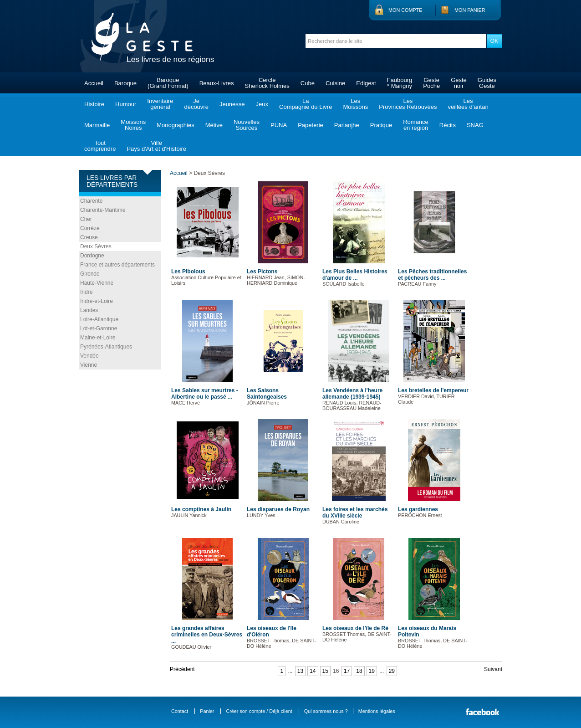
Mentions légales (377, 711)
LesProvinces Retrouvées (408, 104)
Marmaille (97, 125)
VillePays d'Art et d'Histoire (156, 146)
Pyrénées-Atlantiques (106, 347)
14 (313, 671)
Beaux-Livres (217, 83)
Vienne (89, 365)
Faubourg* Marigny (400, 83)
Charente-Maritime (103, 210)
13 (300, 671)
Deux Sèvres (96, 246)
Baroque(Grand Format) (168, 83)
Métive (214, 125)
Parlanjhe (347, 125)
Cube (308, 83)
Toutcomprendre (100, 146)
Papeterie (311, 125)
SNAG (475, 125)
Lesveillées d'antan (468, 104)
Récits (448, 125)
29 (392, 671)
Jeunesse (232, 104)
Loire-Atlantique (99, 319)
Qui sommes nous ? (326, 711)
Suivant (493, 669)
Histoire (94, 104)
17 (347, 671)
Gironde (90, 274)
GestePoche (431, 83)
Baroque (125, 83)
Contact (180, 711)
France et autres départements (117, 265)
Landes (89, 310)
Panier (207, 711)
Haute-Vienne (97, 283)
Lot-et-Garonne (99, 328)
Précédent (182, 669)
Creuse (89, 237)
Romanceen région (416, 125)
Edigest (366, 83)
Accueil (94, 83)
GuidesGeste (487, 83)
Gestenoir (459, 83)
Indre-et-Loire (97, 301)
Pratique (381, 125)
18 (359, 671)
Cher (86, 219)
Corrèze (90, 228)
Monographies (175, 125)
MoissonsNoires (133, 125)
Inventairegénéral (160, 104)
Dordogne (92, 256)
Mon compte (405, 10)
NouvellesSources (247, 125)
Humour (126, 104)
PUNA (279, 125)
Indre (86, 292)
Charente (91, 201)
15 (325, 671)
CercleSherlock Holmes (267, 83)
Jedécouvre (196, 104)
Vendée (89, 356)
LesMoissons (355, 104)
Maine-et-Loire (98, 338)
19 (372, 671)
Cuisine (335, 83)
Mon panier (470, 10)
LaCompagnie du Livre (306, 104)
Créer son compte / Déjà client (259, 711)
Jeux (262, 104)
